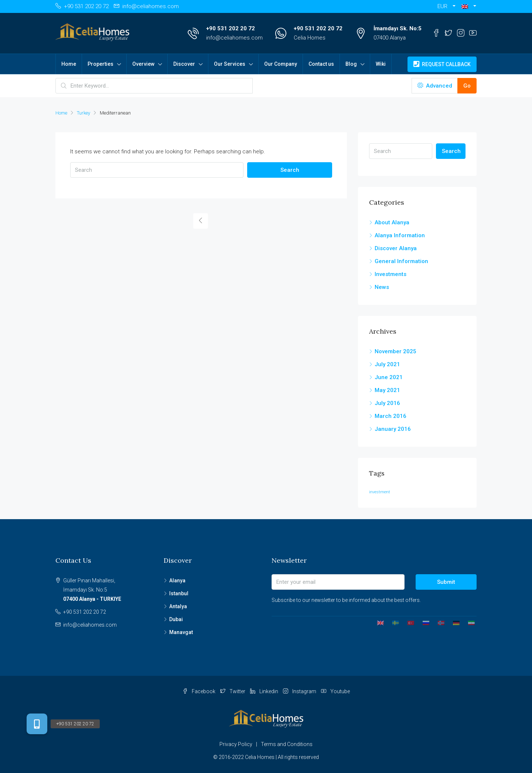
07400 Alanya (390, 38)
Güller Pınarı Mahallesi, (108, 591)
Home (69, 64)
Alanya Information (400, 235)
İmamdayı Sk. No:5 (398, 28)
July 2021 (387, 364)
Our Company (281, 64)
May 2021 (387, 390)
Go (467, 86)
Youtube (335, 691)
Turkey (83, 113)
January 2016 (393, 429)
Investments (391, 274)
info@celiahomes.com (234, 38)
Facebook (199, 691)
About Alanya (392, 222)
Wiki (381, 64)
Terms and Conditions (287, 744)
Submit (446, 582)
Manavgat (181, 632)
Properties (100, 64)
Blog (351, 64)
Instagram (300, 691)
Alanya (177, 580)
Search (290, 170)
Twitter (233, 691)
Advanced (435, 86)
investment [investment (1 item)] (380, 492)
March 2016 (391, 416)
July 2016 (387, 403)
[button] (469, 6)
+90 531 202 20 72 (231, 28)
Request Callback (442, 64)
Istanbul (179, 593)
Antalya (178, 606)
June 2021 (389, 377)
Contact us (321, 64)
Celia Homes (310, 38)
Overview (143, 64)
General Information (401, 261)
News (382, 287)
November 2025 (395, 351)
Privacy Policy (236, 744)
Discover (184, 64)
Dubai (176, 619)
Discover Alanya (396, 248)
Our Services (230, 64)
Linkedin (265, 691)
